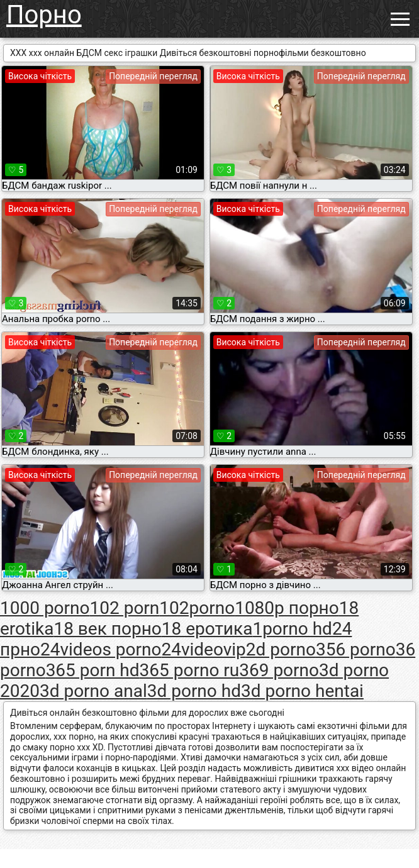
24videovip (203, 649)
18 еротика (207, 629)
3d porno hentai (302, 691)
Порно (44, 15)
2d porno (281, 649)
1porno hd (292, 629)
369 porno (279, 670)
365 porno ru (190, 670)
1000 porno (45, 608)
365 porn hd (93, 670)
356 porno (356, 649)
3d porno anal (93, 691)
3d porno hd (194, 691)
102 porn (125, 608)
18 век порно (107, 629)
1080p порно (287, 608)
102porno (197, 608)
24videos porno (101, 649)
